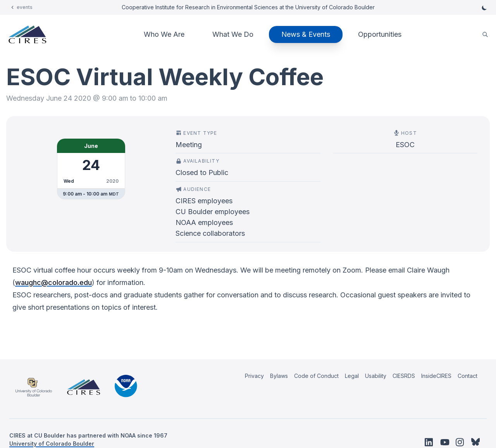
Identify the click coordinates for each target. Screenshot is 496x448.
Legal (352, 376)
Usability (376, 376)
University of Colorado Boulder (52, 444)
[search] (485, 35)
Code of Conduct (316, 376)
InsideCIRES (436, 376)
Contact (468, 376)
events (25, 7)
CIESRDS (404, 376)
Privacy (254, 376)
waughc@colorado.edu (53, 282)
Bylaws (279, 376)
